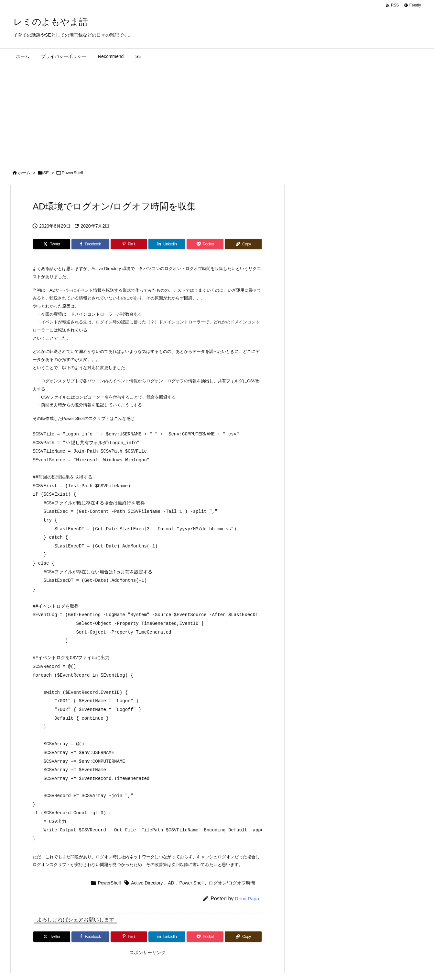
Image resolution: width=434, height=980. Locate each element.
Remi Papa (247, 899)
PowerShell (72, 173)
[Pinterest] (129, 244)
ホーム (24, 173)
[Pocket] (205, 244)
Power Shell (192, 883)
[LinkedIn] (167, 244)
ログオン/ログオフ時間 (232, 883)
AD (171, 883)
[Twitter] (52, 244)
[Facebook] (90, 244)
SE (46, 173)
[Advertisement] (217, 114)
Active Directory (147, 883)
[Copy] (243, 244)
